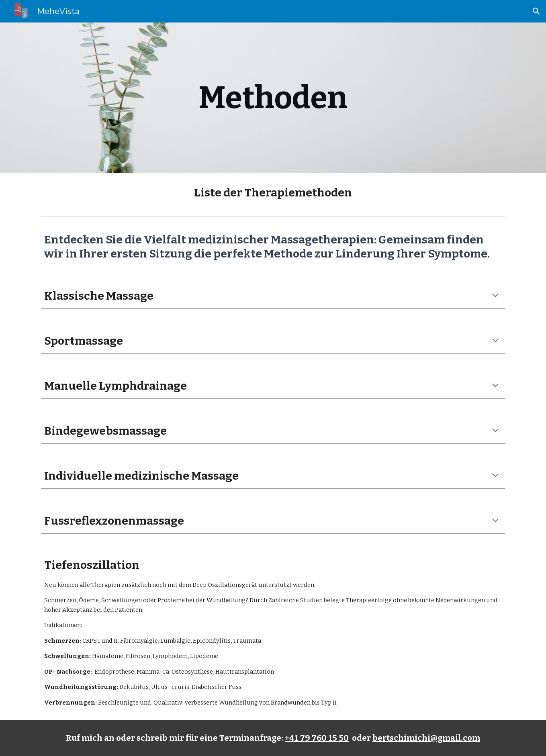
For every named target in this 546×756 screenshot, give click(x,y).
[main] (273, 98)
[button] (536, 11)
